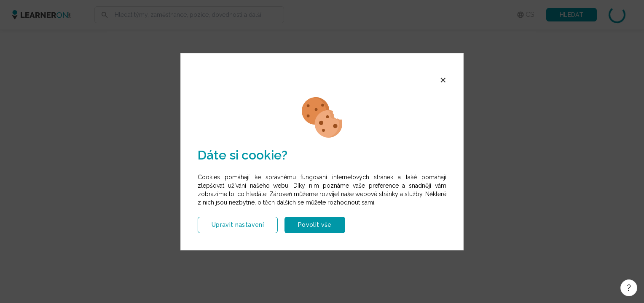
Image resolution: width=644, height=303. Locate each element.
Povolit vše (315, 225)
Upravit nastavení (238, 225)
